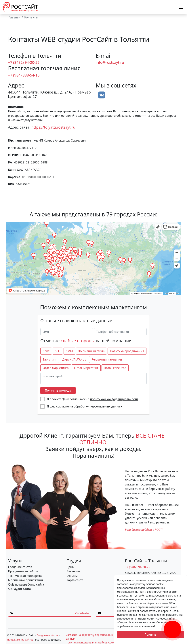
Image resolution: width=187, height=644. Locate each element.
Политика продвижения (127, 351)
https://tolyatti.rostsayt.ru (53, 127)
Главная (15, 17)
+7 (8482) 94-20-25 (24, 62)
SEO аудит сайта (19, 589)
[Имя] (67, 332)
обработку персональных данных (98, 406)
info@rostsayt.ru (110, 62)
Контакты (31, 17)
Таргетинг (50, 359)
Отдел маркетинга (56, 368)
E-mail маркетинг (86, 368)
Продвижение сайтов (23, 571)
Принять (151, 635)
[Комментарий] (93, 378)
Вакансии (73, 571)
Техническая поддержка (25, 576)
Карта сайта (75, 580)
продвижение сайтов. (21, 640)
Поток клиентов (115, 368)
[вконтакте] (102, 95)
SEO (58, 351)
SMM (69, 351)
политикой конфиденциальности (114, 399)
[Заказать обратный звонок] (172, 625)
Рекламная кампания (107, 359)
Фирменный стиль (91, 351)
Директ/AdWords (74, 359)
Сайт (46, 351)
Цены (70, 567)
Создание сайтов (20, 567)
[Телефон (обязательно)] (120, 332)
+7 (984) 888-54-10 (24, 75)
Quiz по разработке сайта (26, 584)
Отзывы (72, 576)
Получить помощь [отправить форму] (58, 390)
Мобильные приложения (26, 580)
